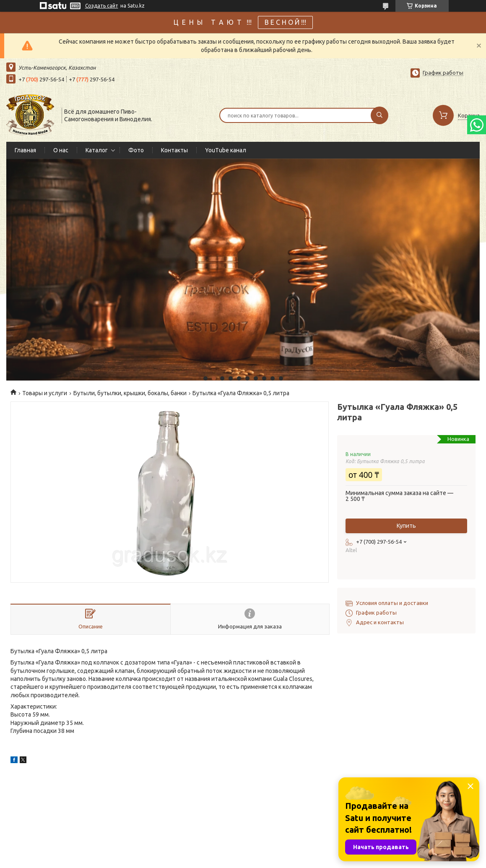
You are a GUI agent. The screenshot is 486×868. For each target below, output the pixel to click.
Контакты (174, 150)
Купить (406, 526)
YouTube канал (226, 150)
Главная (25, 150)
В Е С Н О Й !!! (285, 22)
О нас (61, 150)
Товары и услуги (45, 393)
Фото (136, 150)
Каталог (97, 150)
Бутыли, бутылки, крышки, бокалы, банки (130, 393)
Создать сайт (102, 6)
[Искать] (379, 115)
